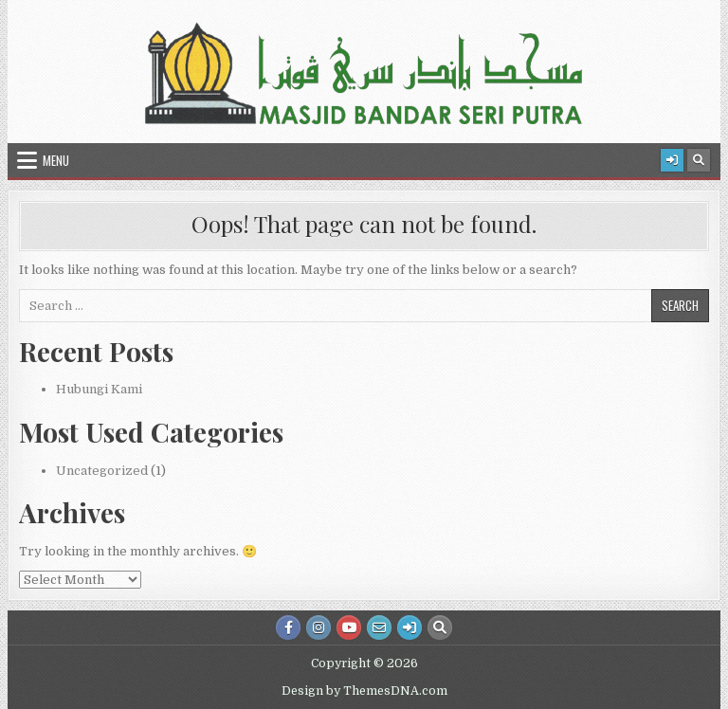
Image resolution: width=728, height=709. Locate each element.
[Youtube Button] (349, 627)
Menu (56, 160)
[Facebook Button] (288, 627)
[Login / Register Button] (672, 160)
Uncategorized (102, 471)
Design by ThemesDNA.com (364, 691)
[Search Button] (699, 160)
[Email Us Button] (379, 627)
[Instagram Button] (318, 627)
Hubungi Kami (99, 389)
